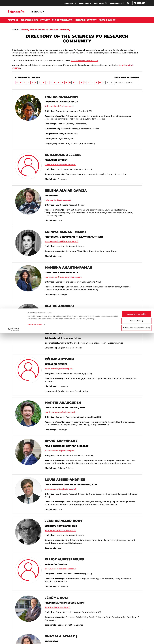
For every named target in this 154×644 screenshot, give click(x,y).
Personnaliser (137, 632)
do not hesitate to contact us (84, 60)
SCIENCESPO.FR (116, 3)
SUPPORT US (99, 3)
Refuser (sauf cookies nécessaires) (137, 638)
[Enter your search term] (128, 83)
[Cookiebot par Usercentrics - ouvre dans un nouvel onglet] (14, 640)
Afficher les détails (35, 635)
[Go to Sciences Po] (16, 12)
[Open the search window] (128, 3)
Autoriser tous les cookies (136, 625)
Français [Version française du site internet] (139, 3)
